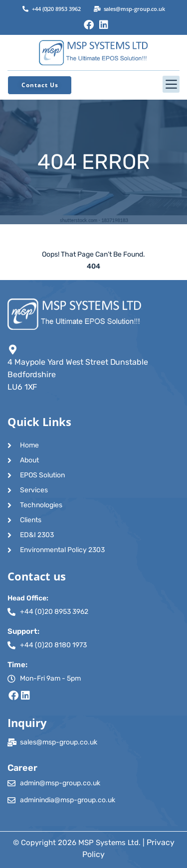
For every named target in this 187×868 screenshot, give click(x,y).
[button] (93, 84)
